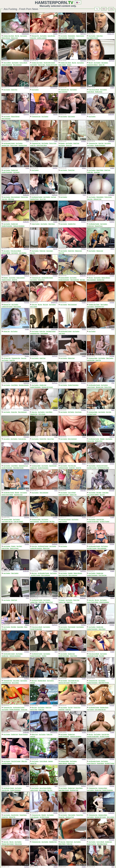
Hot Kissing (62, 145)
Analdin (55, 34)
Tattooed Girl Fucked (64, 629)
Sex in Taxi (43, 199)
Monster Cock (6, 145)
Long (111, 9)
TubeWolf (26, 464)
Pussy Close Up (91, 763)
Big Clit (91, 63)
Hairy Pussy (52, 224)
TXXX (27, 141)
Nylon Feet (76, 600)
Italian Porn (99, 36)
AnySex (27, 356)
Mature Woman (6, 38)
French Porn (41, 280)
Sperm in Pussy (14, 548)
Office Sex (24, 761)
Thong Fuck (71, 170)
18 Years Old (7, 358)
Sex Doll (70, 708)
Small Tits (33, 145)
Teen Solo (4, 199)
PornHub (27, 303)
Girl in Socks (34, 307)
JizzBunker (111, 114)
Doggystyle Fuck (23, 466)
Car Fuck (54, 197)
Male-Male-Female (18, 468)
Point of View (41, 65)
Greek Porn (5, 817)
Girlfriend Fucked (63, 468)
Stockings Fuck (18, 495)
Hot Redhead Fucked (103, 468)
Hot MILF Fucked (92, 468)
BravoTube (54, 329)
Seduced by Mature (92, 65)
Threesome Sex (65, 90)
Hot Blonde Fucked (37, 197)
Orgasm (69, 65)
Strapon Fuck (49, 602)
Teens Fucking (80, 36)
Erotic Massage (34, 817)
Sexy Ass (101, 143)
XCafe (27, 168)
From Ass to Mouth (94, 90)
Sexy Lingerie (43, 790)
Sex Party (19, 546)
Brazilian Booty (42, 681)
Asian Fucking (36, 224)
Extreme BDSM (6, 253)
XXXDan (27, 88)
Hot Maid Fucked (51, 331)
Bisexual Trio (35, 36)
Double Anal (14, 170)
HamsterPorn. (54, 3)
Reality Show (99, 92)
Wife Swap (11, 199)
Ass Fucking (23, 36)
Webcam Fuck (97, 199)
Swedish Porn (72, 224)
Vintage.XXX (111, 34)
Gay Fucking (71, 117)
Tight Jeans (62, 333)
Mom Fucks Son (63, 575)
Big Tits (17, 36)
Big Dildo (99, 493)
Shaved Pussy (99, 226)
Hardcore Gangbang (19, 226)
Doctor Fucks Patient (7, 495)
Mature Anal (14, 38)
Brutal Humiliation (104, 602)
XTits (113, 383)
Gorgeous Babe (93, 358)
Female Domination (64, 280)
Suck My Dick (51, 36)
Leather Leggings (42, 38)
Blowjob (62, 143)
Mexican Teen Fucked (8, 844)
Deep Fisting (100, 170)
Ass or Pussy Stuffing (93, 495)
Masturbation (71, 36)
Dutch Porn (14, 90)
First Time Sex (72, 466)
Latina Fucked (91, 387)
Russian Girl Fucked (52, 65)
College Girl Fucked (7, 307)
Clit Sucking (105, 63)
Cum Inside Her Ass (7, 522)
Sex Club (109, 412)
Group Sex (33, 38)
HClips (56, 61)
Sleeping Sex (34, 414)
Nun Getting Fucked (93, 38)
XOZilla (84, 329)
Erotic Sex (42, 331)
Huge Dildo (105, 493)
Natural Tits (33, 763)
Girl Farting (71, 412)
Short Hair (61, 253)
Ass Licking (108, 143)
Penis (26, 627)
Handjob (70, 573)
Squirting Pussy (23, 145)
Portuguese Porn (99, 307)
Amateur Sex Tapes (9, 36)
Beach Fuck (70, 842)
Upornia (55, 114)
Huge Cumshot (21, 278)
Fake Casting (62, 65)
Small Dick (97, 172)
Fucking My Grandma (36, 548)
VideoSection (25, 34)
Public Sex (90, 172)
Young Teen (71, 38)
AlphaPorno (54, 303)
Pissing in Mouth (6, 280)
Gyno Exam (50, 251)
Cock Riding (14, 385)
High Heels (74, 683)
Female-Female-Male (93, 522)
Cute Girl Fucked (18, 522)
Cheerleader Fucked (93, 656)
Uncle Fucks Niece (42, 145)
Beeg (113, 410)
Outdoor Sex (73, 495)
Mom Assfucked (63, 92)
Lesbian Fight (34, 602)
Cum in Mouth (23, 63)
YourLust (27, 276)
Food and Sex (22, 439)
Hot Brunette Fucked (49, 63)
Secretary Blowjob (24, 385)
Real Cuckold (17, 307)
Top (97, 9)
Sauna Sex (69, 145)
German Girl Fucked (47, 387)
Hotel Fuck (76, 143)
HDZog (55, 867)
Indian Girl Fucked (64, 495)
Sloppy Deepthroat (7, 65)
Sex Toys (33, 253)
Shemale (33, 683)
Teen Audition (7, 63)
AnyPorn (55, 168)
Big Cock (45, 305)
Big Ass (91, 278)
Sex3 (28, 491)
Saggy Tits (102, 65)
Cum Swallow (23, 253)
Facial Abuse (91, 92)
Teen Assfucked (63, 38)
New (104, 9)
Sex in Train (51, 439)
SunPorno (83, 34)
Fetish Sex (42, 251)
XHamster (26, 61)
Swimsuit (33, 737)
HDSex (84, 168)
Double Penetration (100, 145)
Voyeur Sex (24, 710)
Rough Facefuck (23, 734)
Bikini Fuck (35, 734)
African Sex (6, 331)
